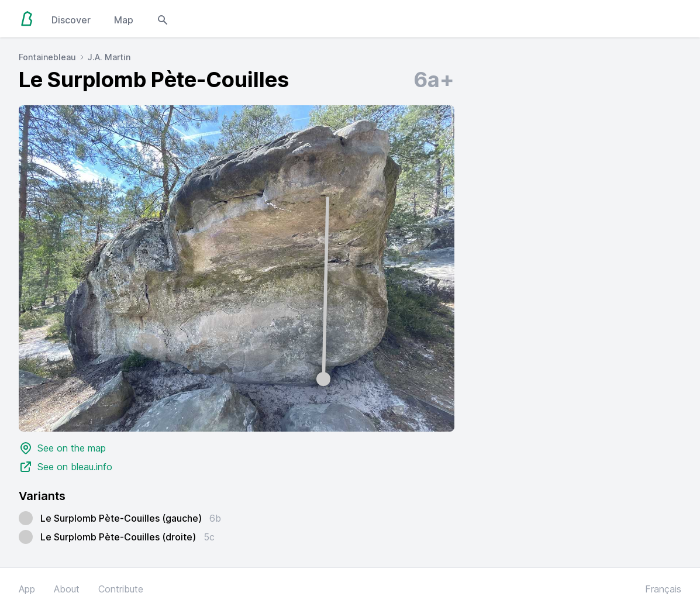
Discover (71, 20)
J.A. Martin (109, 57)
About (67, 589)
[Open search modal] (163, 19)
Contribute (121, 589)
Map (124, 20)
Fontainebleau (47, 57)
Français (663, 589)
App (27, 589)
